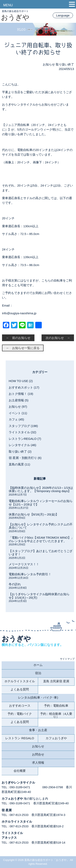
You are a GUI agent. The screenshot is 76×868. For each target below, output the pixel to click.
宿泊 (38, 673)
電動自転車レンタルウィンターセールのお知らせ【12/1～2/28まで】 (41, 503)
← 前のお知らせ (18, 338)
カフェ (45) (16, 419)
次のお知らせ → (58, 338)
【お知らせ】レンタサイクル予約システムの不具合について (41, 526)
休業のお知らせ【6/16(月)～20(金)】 (34, 514)
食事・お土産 (38, 730)
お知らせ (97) (18, 407)
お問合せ (38, 754)
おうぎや (15, 17)
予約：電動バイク (20, 714)
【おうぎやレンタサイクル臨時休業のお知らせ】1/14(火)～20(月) (39, 596)
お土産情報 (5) (19, 400)
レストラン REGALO (20, 738)
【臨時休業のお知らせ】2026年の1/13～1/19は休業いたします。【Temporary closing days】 (41, 489)
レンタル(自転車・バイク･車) (38, 697)
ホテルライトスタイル (20, 681)
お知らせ (49, 64)
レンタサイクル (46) (22, 445)
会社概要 (20, 771)
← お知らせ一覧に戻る (23, 348)
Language (63, 15)
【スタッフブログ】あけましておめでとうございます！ (41, 553)
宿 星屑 (7, 810)
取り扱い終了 (65, 64)
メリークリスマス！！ (24, 564)
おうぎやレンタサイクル (18, 782)
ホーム (38, 665)
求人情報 (38, 763)
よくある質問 (20, 689)
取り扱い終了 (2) (20, 451)
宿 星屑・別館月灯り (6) (25, 458)
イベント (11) (18, 413)
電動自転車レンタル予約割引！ (30, 574)
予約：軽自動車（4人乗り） (56, 715)
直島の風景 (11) (19, 464)
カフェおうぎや (56, 738)
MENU (8, 5)
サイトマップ (67, 659)
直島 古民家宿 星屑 (56, 681)
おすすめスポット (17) (24, 387)
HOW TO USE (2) (21, 381)
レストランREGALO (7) (25, 439)
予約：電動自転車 (56, 706)
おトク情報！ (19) (21, 394)
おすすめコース (20, 706)
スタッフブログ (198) (23, 426)
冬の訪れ (15, 584)
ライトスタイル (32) (22, 432)
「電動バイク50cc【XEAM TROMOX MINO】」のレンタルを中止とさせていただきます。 (41, 539)
